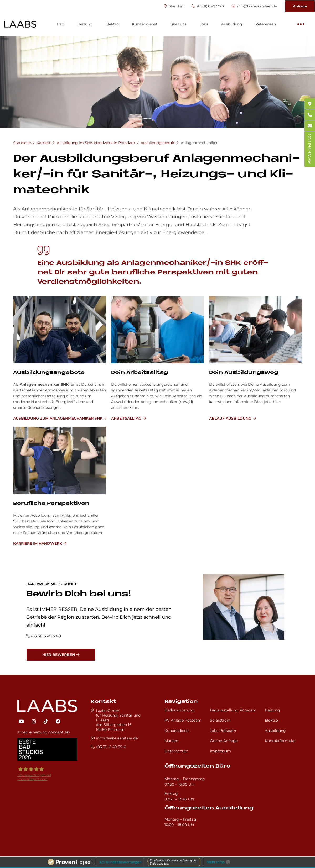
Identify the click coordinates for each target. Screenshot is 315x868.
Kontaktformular (280, 741)
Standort (174, 6)
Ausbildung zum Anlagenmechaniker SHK (58, 418)
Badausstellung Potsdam (233, 710)
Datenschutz (176, 751)
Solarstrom (220, 720)
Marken (171, 741)
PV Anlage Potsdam (183, 720)
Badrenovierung (179, 710)
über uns (179, 24)
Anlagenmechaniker (199, 143)
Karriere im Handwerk (38, 543)
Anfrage (300, 6)
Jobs (204, 24)
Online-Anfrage (224, 741)
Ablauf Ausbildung (230, 418)
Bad (60, 24)
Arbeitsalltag (126, 418)
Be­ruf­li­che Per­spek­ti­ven (51, 504)
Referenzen (266, 24)
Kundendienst (145, 24)
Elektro (112, 24)
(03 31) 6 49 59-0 (208, 6)
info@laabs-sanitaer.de (254, 6)
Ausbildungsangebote (49, 373)
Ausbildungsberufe (158, 143)
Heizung (85, 24)
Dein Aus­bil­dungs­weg (244, 373)
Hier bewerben (59, 655)
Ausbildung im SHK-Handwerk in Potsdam (96, 143)
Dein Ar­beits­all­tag (140, 373)
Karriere (44, 143)
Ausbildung (232, 24)
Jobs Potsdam (223, 731)
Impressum (220, 751)
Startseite (22, 143)
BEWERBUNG (310, 149)
